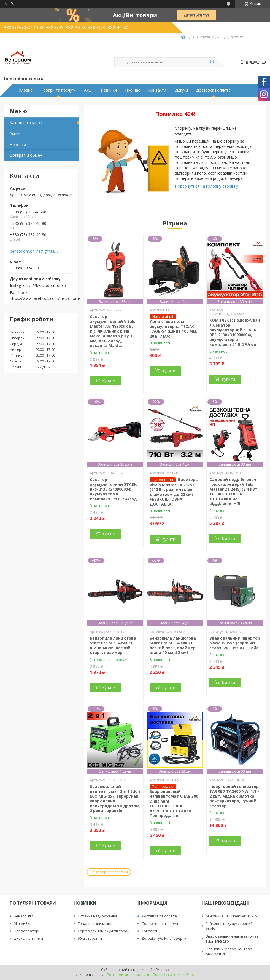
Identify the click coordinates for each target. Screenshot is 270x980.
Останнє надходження (97, 916)
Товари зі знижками (95, 923)
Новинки (109, 90)
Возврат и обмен (26, 155)
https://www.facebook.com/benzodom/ (45, 298)
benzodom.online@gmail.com (34, 251)
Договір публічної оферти (164, 938)
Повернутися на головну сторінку (206, 186)
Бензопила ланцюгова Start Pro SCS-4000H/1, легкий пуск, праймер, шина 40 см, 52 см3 (173, 645)
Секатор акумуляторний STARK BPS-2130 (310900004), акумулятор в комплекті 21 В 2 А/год (113, 489)
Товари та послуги (58, 90)
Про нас (133, 90)
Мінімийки (23, 923)
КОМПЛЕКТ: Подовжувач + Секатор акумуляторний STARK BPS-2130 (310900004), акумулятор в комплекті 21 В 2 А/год (235, 332)
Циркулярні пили (28, 938)
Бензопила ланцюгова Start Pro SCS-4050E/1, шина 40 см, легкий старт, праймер (113, 645)
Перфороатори (27, 931)
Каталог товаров (26, 123)
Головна (25, 90)
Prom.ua (163, 970)
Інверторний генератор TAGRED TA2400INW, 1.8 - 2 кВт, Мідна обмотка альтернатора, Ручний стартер (234, 796)
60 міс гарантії (90, 938)
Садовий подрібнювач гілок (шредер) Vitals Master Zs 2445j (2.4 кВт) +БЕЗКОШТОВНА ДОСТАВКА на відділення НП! (234, 492)
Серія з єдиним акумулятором (104, 931)
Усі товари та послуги (109, 872)
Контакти (157, 90)
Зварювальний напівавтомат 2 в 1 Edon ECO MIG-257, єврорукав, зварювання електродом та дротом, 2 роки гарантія (115, 799)
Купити (109, 380)
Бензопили (23, 916)
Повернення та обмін (160, 923)
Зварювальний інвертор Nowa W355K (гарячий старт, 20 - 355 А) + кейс (235, 643)
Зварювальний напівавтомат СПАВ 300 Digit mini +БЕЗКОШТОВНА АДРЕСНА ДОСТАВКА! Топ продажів (174, 804)
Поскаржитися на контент (128, 975)
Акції (88, 90)
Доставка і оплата (213, 90)
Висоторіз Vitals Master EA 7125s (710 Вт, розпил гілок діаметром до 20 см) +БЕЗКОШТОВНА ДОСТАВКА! (174, 492)
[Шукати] (212, 62)
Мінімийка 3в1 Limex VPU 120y (232, 916)
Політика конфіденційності (175, 975)
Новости (18, 144)
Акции (15, 133)
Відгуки (181, 90)
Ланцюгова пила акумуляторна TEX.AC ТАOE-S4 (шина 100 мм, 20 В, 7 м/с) (173, 329)
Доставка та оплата (159, 916)
